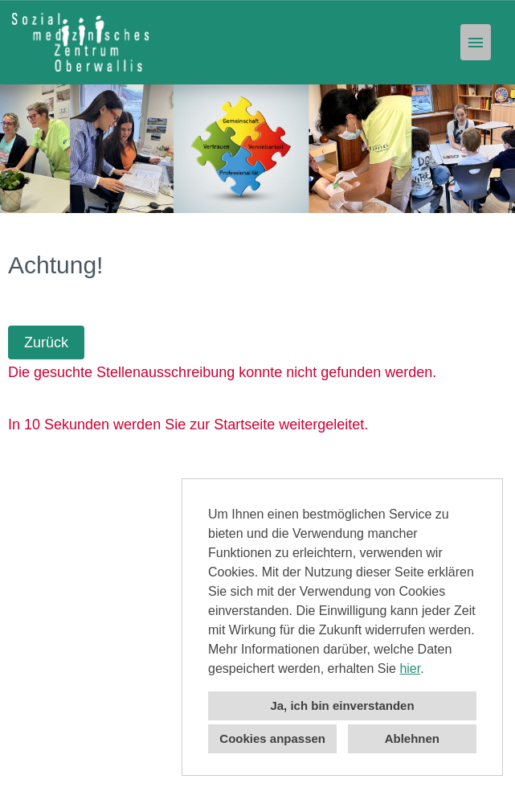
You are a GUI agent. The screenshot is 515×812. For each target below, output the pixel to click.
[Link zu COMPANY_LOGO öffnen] (80, 42)
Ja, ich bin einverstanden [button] (342, 705)
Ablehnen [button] (412, 738)
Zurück (46, 342)
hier (410, 668)
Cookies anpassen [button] (272, 738)
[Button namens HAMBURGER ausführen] (476, 42)
